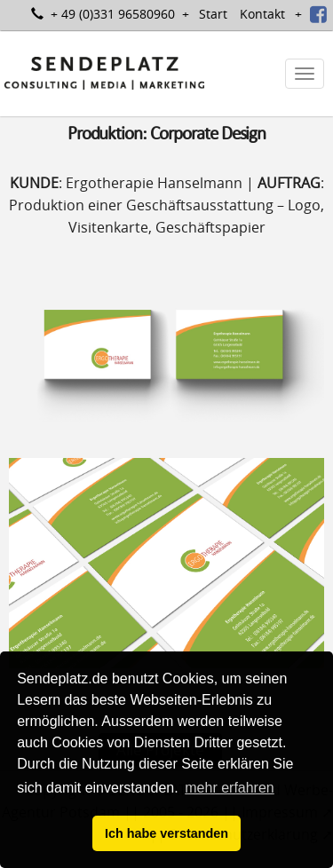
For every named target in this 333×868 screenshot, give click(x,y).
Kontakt (262, 14)
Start (213, 14)
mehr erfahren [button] (230, 788)
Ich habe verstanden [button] (166, 833)
